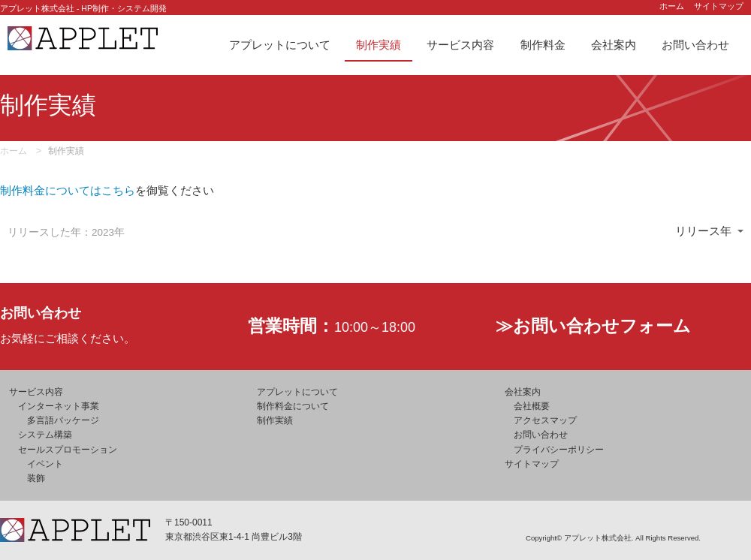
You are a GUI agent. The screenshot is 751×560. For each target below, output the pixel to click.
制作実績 (379, 45)
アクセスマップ (545, 420)
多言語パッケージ (63, 420)
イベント (45, 464)
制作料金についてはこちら (68, 190)
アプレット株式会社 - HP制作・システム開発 (83, 8)
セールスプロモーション (68, 450)
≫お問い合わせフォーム (593, 326)
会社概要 (532, 406)
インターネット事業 (59, 406)
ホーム (672, 6)
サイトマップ (719, 6)
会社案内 (614, 45)
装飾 (36, 478)
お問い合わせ (695, 45)
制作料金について (293, 406)
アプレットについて (280, 45)
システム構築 (45, 435)
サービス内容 (460, 45)
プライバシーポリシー (559, 450)
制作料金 (543, 45)
